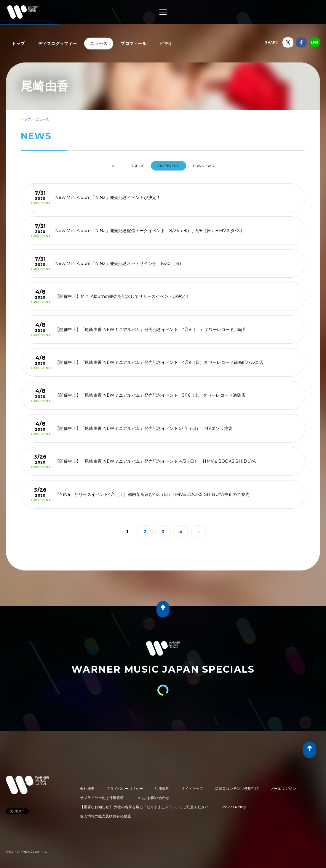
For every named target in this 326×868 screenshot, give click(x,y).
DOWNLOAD (212, 166)
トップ (18, 44)
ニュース (99, 44)
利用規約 (162, 786)
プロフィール (134, 44)
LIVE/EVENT (172, 166)
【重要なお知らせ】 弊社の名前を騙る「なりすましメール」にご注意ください (144, 804)
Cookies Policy (233, 804)
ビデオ (166, 44)
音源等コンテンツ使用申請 (237, 786)
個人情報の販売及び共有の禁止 (106, 814)
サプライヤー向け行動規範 (102, 795)
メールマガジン (283, 786)
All (107, 166)
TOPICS (136, 166)
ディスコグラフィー (58, 44)
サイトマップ (192, 786)
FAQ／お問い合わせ (153, 795)
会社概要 (87, 786)
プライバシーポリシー (125, 786)
